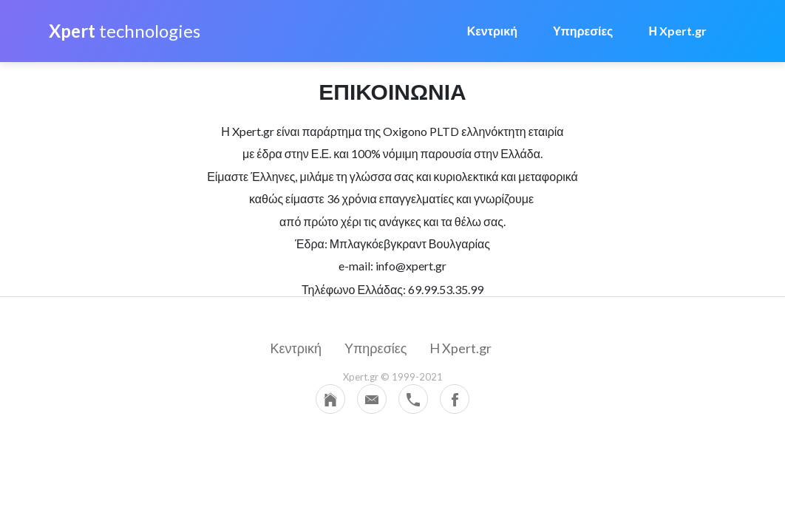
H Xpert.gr (461, 348)
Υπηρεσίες (583, 31)
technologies (125, 31)
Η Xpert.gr (677, 31)
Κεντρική (492, 31)
